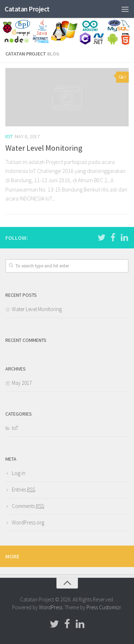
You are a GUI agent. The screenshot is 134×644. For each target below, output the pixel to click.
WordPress (51, 607)
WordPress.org (28, 522)
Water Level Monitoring (44, 148)
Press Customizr (104, 607)
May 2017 (22, 383)
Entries (23, 490)
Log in (19, 473)
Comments (28, 506)
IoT (9, 136)
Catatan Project (27, 9)
